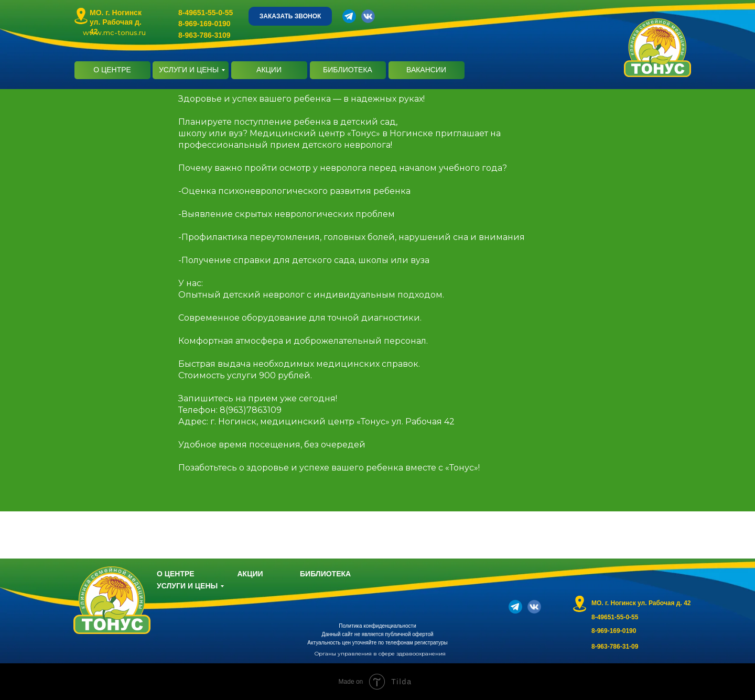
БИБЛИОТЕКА (348, 70)
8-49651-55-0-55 (206, 13)
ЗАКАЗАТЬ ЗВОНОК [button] (290, 16)
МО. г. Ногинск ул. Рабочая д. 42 (116, 22)
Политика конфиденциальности (377, 626)
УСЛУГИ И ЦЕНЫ (189, 70)
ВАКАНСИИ (426, 70)
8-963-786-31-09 (615, 647)
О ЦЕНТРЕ (112, 70)
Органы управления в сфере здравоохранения (380, 654)
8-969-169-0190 (204, 24)
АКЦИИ (269, 70)
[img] (81, 16)
